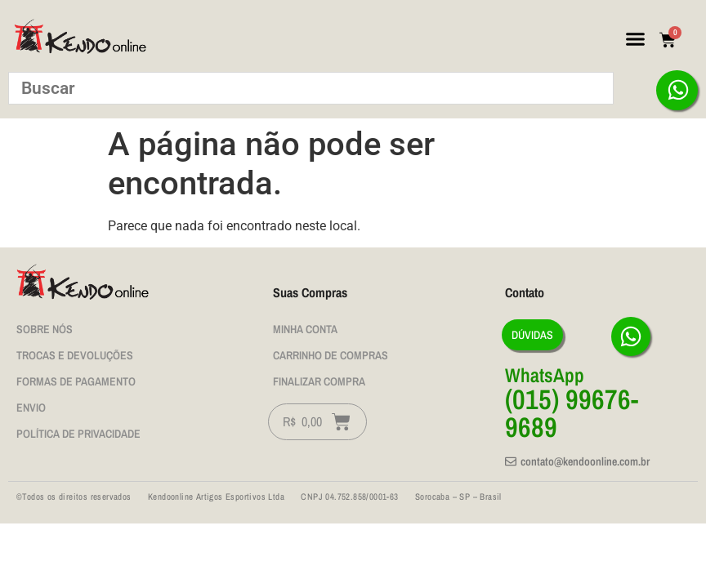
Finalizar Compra (319, 381)
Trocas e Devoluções (75, 355)
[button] (636, 39)
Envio (31, 408)
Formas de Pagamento (76, 381)
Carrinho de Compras (331, 355)
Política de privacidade (78, 434)
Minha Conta (305, 329)
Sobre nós (45, 329)
